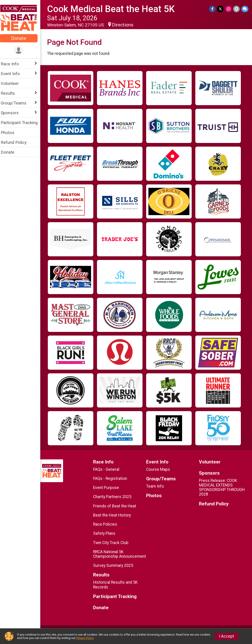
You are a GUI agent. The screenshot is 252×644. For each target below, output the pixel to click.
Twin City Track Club (113, 543)
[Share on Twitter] (221, 9)
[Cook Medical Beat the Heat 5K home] (22, 18)
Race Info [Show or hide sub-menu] (13, 64)
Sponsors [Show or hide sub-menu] (13, 113)
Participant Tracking (22, 123)
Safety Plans (107, 533)
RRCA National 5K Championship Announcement (111, 556)
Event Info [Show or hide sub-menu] (13, 74)
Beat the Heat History (114, 515)
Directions (126, 25)
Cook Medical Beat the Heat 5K (114, 9)
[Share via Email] (237, 9)
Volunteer (13, 83)
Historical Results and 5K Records (118, 589)
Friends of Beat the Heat (117, 506)
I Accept (227, 636)
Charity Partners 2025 (115, 497)
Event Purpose (108, 488)
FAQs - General (108, 469)
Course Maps (160, 469)
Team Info (157, 486)
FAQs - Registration (112, 479)
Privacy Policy (85, 638)
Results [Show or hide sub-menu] (11, 93)
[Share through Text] (245, 9)
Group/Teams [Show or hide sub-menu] (17, 103)
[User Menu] (22, 50)
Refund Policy (17, 142)
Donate (22, 38)
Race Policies (107, 524)
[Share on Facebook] (213, 9)
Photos (10, 133)
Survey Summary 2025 (115, 570)
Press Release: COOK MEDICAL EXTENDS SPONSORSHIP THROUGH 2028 (223, 487)
